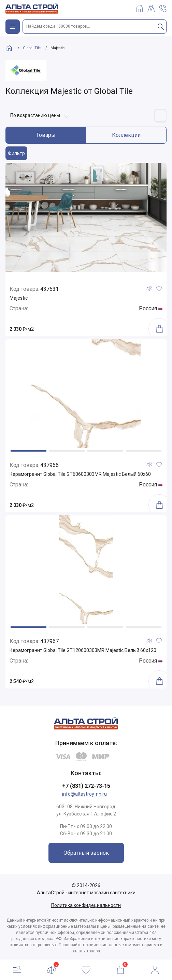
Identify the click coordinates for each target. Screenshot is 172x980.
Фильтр (16, 153)
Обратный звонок (86, 853)
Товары (46, 135)
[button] (28, 451)
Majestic (19, 298)
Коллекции (126, 135)
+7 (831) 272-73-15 (86, 786)
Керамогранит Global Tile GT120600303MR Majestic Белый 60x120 (83, 650)
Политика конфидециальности (86, 905)
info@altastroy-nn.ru (84, 794)
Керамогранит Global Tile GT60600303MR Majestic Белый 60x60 (80, 474)
